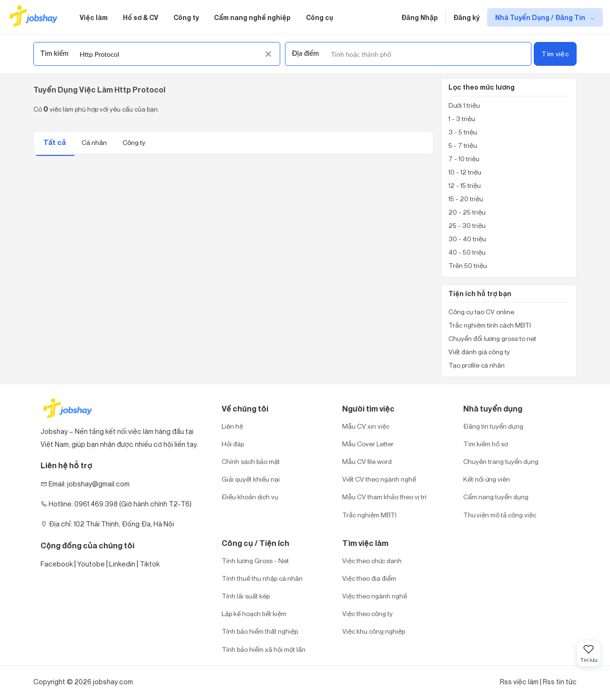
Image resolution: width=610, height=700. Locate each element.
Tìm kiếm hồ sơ (486, 444)
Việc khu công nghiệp (374, 631)
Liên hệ (232, 426)
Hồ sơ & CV (141, 17)
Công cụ (320, 17)
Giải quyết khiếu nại (251, 479)
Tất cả (55, 142)
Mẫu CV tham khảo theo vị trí (384, 497)
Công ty (186, 17)
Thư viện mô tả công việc (500, 515)
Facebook (57, 564)
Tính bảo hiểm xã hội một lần (264, 649)
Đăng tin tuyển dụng (493, 426)
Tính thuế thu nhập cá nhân (262, 578)
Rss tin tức (560, 682)
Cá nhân (95, 142)
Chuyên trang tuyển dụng (501, 461)
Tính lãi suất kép (246, 596)
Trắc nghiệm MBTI (369, 515)
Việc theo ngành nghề (375, 596)
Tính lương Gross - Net (255, 561)
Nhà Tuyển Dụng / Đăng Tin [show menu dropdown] (541, 17)
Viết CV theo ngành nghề (379, 479)
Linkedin (122, 564)
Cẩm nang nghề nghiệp (252, 17)
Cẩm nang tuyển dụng (496, 497)
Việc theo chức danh (372, 561)
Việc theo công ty (367, 613)
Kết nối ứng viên (487, 479)
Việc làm (94, 17)
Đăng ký (466, 17)
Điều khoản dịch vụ (250, 497)
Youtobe (91, 564)
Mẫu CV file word (367, 461)
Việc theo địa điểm (369, 578)
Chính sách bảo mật (251, 461)
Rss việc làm (519, 682)
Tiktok (150, 564)
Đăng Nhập (420, 17)
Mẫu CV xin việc (366, 426)
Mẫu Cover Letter (368, 444)
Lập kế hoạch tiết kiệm (254, 613)
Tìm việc (555, 54)
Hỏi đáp (233, 444)
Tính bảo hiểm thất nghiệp (260, 631)
